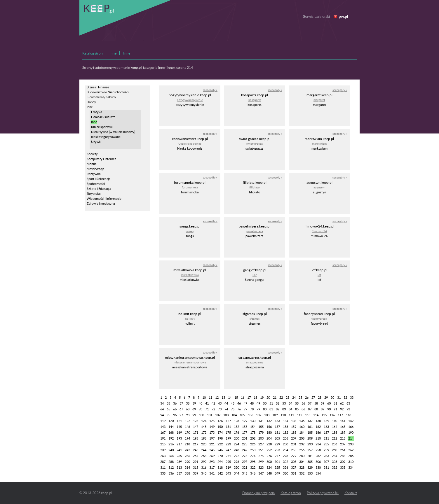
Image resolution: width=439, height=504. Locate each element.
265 (179, 456)
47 (245, 403)
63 (348, 403)
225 (245, 444)
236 (335, 444)
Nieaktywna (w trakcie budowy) (113, 132)
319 (228, 468)
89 (323, 409)
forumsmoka (190, 187)
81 (271, 409)
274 (253, 456)
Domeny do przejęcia (258, 493)
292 (204, 462)
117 (340, 415)
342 (220, 473)
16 (243, 398)
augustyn (319, 187)
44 (226, 403)
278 (285, 456)
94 (162, 415)
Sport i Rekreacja (99, 179)
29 (326, 398)
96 (175, 415)
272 (236, 456)
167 (163, 433)
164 (335, 427)
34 (162, 403)
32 (345, 398)
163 (326, 427)
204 (269, 438)
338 (187, 473)
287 (163, 462)
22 (281, 398)
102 (218, 415)
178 (253, 433)
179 (261, 433)
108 (267, 415)
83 (284, 409)
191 (163, 438)
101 (210, 415)
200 (236, 438)
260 (335, 450)
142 (351, 421)
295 (228, 462)
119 (163, 421)
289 (179, 462)
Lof (255, 275)
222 (220, 444)
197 (212, 438)
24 (294, 398)
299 (261, 462)
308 (335, 462)
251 (261, 450)
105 (242, 415)
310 (351, 462)
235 (326, 444)
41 (207, 403)
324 (269, 468)
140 (335, 421)
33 (352, 398)
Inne (113, 53)
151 (228, 427)
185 (310, 433)
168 (171, 433)
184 (302, 433)
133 (277, 421)
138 (318, 421)
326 (285, 468)
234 (318, 444)
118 (349, 415)
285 (343, 456)
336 (171, 473)
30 (332, 398)
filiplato (255, 187)
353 (310, 473)
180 (269, 433)
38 (188, 403)
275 (261, 456)
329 (310, 468)
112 (299, 415)
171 (196, 433)
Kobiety (92, 154)
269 (212, 456)
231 (294, 444)
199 (228, 438)
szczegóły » (210, 90)
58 (316, 403)
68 (188, 409)
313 (179, 468)
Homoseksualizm (103, 117)
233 (310, 444)
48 (252, 403)
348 (269, 473)
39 (194, 403)
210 (318, 438)
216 (171, 444)
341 (212, 473)
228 (269, 444)
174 (220, 433)
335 (163, 473)
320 (236, 468)
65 (168, 409)
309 (343, 462)
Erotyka (97, 112)
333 (343, 468)
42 (213, 403)
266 (187, 456)
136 (302, 421)
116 (332, 415)
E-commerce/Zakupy (101, 97)
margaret (319, 100)
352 (302, 473)
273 (245, 456)
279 (294, 456)
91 (335, 409)
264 (171, 456)
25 (300, 398)
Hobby (91, 102)
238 (351, 444)
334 (351, 468)
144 (171, 427)
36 (175, 403)
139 (326, 421)
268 (204, 456)
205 (277, 438)
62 (342, 403)
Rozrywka (94, 174)
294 (220, 462)
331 (326, 468)
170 (187, 433)
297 (245, 462)
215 (163, 444)
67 (181, 409)
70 (201, 409)
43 (220, 403)
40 (201, 403)
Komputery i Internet (101, 159)
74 (226, 409)
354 (318, 473)
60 (329, 403)
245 (212, 450)
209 (310, 438)
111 (291, 415)
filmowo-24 (319, 231)
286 (351, 456)
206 (285, 438)
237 (343, 444)
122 (187, 421)
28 (320, 398)
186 (318, 433)
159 (294, 427)
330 (318, 468)
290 (187, 462)
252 (269, 450)
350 (285, 473)
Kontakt (351, 493)
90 (329, 409)
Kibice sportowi (102, 127)
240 (171, 450)
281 (310, 456)
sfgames (255, 319)
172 (204, 433)
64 (162, 409)
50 (265, 403)
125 (212, 421)
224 (236, 444)
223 (228, 444)
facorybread (319, 319)
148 (204, 427)
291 (196, 462)
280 (302, 456)
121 (179, 421)
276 (269, 456)
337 (179, 473)
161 (310, 427)
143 (163, 427)
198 (220, 438)
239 (163, 450)
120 (171, 421)
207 (294, 438)
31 (339, 398)
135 (294, 421)
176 (236, 433)
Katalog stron (93, 53)
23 (288, 398)
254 (285, 450)
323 (261, 468)
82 (278, 409)
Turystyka (94, 194)
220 (204, 444)
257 (310, 450)
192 (171, 438)
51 (271, 403)
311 (163, 468)
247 (228, 450)
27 (313, 398)
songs (190, 231)
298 (253, 462)
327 (294, 468)
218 (187, 444)
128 (236, 421)
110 (283, 415)
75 (233, 409)
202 (253, 438)
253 (277, 450)
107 (259, 415)
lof (319, 275)
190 (351, 433)
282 (318, 456)
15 (236, 398)
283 (326, 456)
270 (220, 456)
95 (168, 415)
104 (234, 415)
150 (220, 427)
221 (212, 444)
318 (220, 468)
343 (228, 473)
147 (196, 427)
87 (310, 409)
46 (239, 403)
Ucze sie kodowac (190, 144)
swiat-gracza (255, 144)
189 (343, 433)
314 (187, 468)
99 (194, 415)
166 (351, 427)
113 (308, 415)
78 (252, 409)
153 (245, 427)
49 (258, 403)
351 (294, 473)
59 (323, 403)
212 (335, 438)
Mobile (92, 164)
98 (188, 415)
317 (212, 468)
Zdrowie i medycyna (101, 204)
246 (220, 450)
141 (343, 421)
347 (261, 473)
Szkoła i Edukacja (99, 189)
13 (223, 398)
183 (294, 433)
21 (275, 398)
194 (187, 438)
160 (302, 427)
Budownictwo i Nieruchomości (108, 92)
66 (175, 409)
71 (207, 409)
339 (196, 473)
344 (236, 473)
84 (290, 409)
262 (351, 450)
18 (255, 398)
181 (277, 433)
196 (204, 438)
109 (275, 415)
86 (303, 409)
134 (285, 421)
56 (303, 403)
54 (290, 403)
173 (212, 433)
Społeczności (96, 184)
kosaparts (255, 100)
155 (261, 427)
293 (212, 462)
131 (261, 421)
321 (245, 468)
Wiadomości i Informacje (104, 199)
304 (302, 462)
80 (265, 409)
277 (277, 456)
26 (307, 398)
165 (343, 427)
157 (277, 427)
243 (196, 450)
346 (253, 473)
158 (285, 427)
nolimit (190, 319)
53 (284, 403)
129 (245, 421)
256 (302, 450)
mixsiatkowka (190, 275)
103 (226, 415)
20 (268, 398)
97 (181, 415)
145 (179, 427)
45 (233, 403)
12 (217, 398)
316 (204, 468)
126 (220, 421)
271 (228, 456)
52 (278, 403)
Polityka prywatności (323, 493)
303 (294, 462)
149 (212, 427)
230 (285, 444)
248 (236, 450)
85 (297, 409)
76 (239, 409)
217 (179, 444)
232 (302, 444)
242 (187, 450)
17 (249, 398)
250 (253, 450)
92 (342, 409)
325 (277, 468)
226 (253, 444)
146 (187, 427)
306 (318, 462)
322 (253, 468)
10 (204, 398)
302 (285, 462)
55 (297, 403)
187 (326, 433)
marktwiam (319, 144)
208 (302, 438)
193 (179, 438)
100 (201, 415)
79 (258, 409)
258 (318, 450)
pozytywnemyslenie (190, 100)
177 (245, 433)
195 (196, 438)
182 (285, 433)
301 (277, 462)
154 (253, 427)
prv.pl (343, 17)
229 (277, 444)
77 (245, 409)
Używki (96, 142)
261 (343, 450)
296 (236, 462)
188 (335, 433)
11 (210, 398)
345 (245, 473)
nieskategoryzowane (106, 137)
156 (269, 427)
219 (196, 444)
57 (310, 403)
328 (302, 468)
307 (326, 462)
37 (181, 403)
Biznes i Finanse (98, 87)
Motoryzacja (96, 169)
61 (335, 403)
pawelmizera (255, 231)
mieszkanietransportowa (190, 362)
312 (171, 468)
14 (230, 398)
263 (163, 456)
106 (250, 415)
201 (245, 438)
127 (228, 421)
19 (262, 398)
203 (261, 438)
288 (171, 462)
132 (269, 421)
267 (196, 456)
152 (236, 427)
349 (277, 473)
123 (196, 421)
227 (261, 444)
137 (310, 421)
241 (179, 450)
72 (213, 409)
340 (204, 473)
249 (245, 450)
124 (204, 421)
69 (194, 409)
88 (316, 409)
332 (335, 468)
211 (326, 438)
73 (220, 409)
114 (316, 415)
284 (335, 456)
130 (253, 421)
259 (326, 450)
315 (196, 468)
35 (168, 403)
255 (294, 450)
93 (348, 409)
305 (310, 462)
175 (228, 433)
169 (179, 433)
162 (318, 427)
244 (204, 450)
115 (324, 415)
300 (269, 462)
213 (343, 438)
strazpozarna (255, 362)
